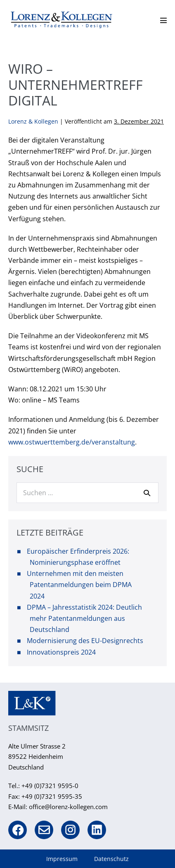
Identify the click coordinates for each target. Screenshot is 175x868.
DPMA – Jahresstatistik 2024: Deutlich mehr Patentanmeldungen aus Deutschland (84, 618)
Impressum (62, 859)
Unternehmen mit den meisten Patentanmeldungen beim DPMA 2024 (79, 585)
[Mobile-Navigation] (163, 20)
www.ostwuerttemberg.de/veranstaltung (72, 442)
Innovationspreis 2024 (61, 652)
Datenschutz (111, 859)
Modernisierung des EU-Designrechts (85, 641)
